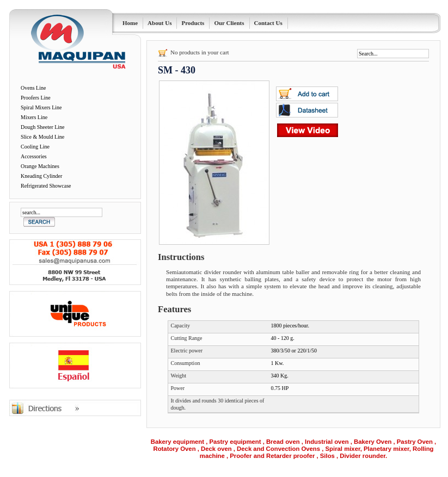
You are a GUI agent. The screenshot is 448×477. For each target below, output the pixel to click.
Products (193, 23)
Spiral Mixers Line (41, 107)
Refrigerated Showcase (46, 186)
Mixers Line (34, 117)
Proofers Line (36, 98)
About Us (159, 23)
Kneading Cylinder (41, 176)
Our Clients (229, 23)
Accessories (34, 156)
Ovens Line (33, 88)
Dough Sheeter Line (43, 127)
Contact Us (268, 23)
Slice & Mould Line (42, 137)
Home (130, 23)
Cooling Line (35, 147)
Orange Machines (40, 166)
